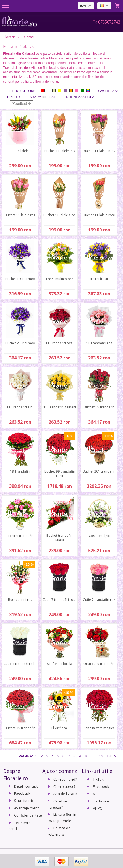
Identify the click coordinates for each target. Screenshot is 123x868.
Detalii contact (26, 786)
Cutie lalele (20, 151)
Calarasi (28, 37)
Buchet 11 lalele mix (60, 151)
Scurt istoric (24, 801)
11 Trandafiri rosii (60, 343)
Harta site (101, 801)
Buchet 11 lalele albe (60, 215)
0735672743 (109, 22)
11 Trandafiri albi (20, 407)
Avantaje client (26, 808)
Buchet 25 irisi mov (20, 343)
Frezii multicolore (60, 279)
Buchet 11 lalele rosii (99, 215)
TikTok (98, 779)
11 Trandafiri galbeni (60, 407)
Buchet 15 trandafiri (99, 407)
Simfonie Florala (60, 664)
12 (101, 756)
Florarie (10, 37)
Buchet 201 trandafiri (99, 471)
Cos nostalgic (99, 536)
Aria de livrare (65, 794)
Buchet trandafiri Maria (60, 538)
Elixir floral (60, 728)
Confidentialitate (28, 815)
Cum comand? (65, 779)
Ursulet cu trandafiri (99, 664)
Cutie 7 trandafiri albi (20, 664)
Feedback (22, 793)
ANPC (97, 808)
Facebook (101, 786)
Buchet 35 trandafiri (20, 728)
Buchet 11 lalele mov (99, 151)
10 (86, 756)
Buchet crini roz (20, 600)
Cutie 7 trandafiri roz (99, 600)
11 (94, 756)
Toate (52, 97)
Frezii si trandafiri (20, 536)
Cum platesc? (64, 786)
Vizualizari (20, 103)
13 (108, 756)
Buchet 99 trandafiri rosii (60, 474)
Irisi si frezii (99, 279)
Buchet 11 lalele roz (20, 215)
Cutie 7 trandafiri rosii (60, 600)
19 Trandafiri (20, 471)
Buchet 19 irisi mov (20, 279)
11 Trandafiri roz (99, 343)
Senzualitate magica (99, 728)
